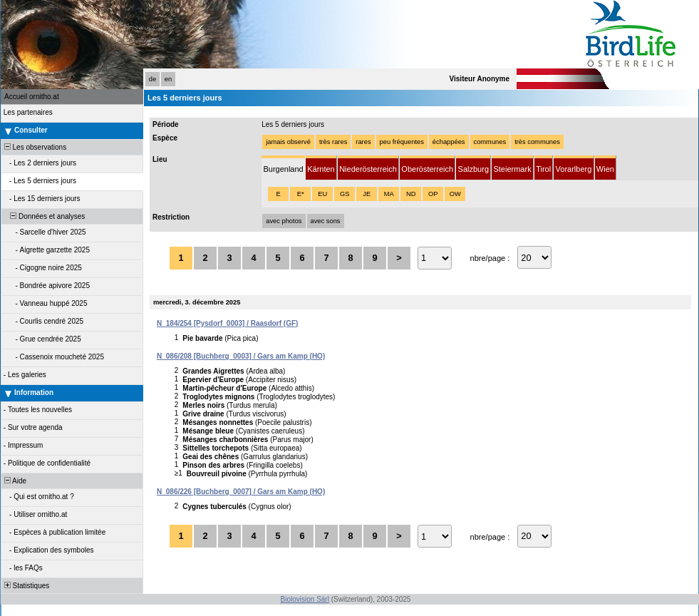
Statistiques (26, 586)
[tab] (283, 168)
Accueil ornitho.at (32, 97)
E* (301, 194)
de (152, 79)
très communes (537, 142)
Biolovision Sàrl (305, 599)
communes (490, 142)
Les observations (34, 147)
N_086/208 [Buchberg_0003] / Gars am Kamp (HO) (241, 356)
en (168, 79)
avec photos (284, 221)
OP (433, 194)
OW (455, 194)
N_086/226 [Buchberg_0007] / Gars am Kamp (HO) (241, 492)
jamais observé (288, 142)
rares (363, 142)
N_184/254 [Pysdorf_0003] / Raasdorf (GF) (227, 323)
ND (411, 194)
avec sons (326, 221)
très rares (333, 142)
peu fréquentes (402, 142)
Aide (14, 481)
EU (322, 194)
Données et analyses (43, 216)
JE (367, 194)
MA (389, 194)
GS (345, 194)
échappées (449, 142)
